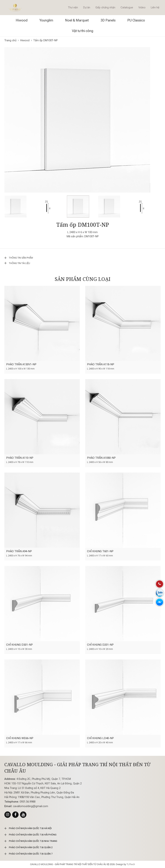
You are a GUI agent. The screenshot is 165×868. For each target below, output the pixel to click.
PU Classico (136, 20)
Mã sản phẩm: (75, 236)
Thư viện (73, 7)
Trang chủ (10, 40)
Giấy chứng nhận (105, 7)
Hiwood (22, 20)
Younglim (46, 20)
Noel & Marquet (77, 20)
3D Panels (108, 20)
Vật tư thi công (83, 31)
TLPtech (131, 864)
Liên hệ (155, 7)
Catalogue (127, 7)
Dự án (87, 7)
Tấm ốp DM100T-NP (45, 40)
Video (142, 7)
